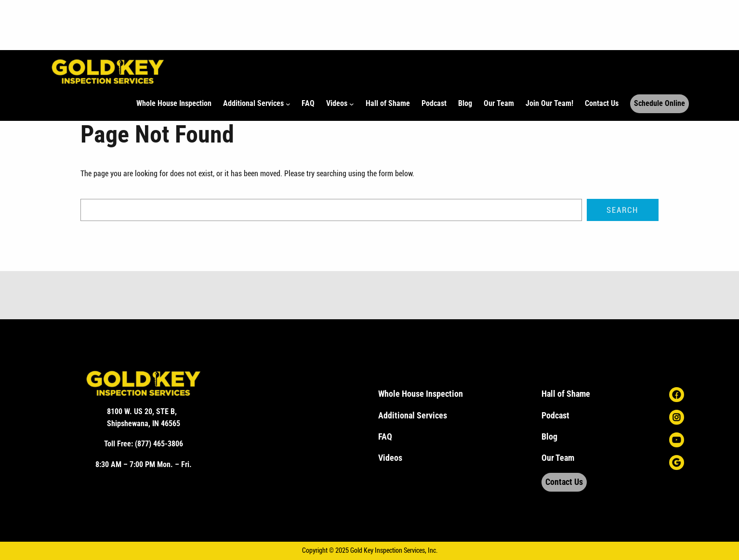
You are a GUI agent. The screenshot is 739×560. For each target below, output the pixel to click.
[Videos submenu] (352, 104)
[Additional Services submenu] (288, 104)
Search (622, 210)
